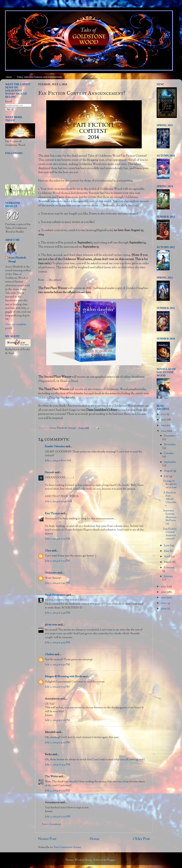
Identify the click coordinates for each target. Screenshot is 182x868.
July (167, 476)
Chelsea (49, 655)
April (167, 557)
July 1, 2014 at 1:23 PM (57, 561)
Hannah (50, 473)
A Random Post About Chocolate (170, 499)
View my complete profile (16, 326)
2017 (164, 414)
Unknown (51, 573)
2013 (164, 587)
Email (9, 102)
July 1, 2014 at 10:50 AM (58, 502)
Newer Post (47, 839)
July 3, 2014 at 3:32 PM (57, 791)
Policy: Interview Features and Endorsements (40, 77)
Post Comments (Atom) (67, 847)
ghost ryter (51, 625)
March (168, 562)
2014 (164, 431)
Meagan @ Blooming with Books (64, 677)
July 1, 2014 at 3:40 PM (58, 613)
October (169, 453)
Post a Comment (51, 824)
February (169, 568)
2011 (164, 598)
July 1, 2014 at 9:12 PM (57, 743)
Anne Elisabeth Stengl (17, 260)
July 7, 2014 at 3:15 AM (58, 817)
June (167, 546)
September (170, 462)
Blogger (111, 860)
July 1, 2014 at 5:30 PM (57, 665)
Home (9, 77)
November (170, 445)
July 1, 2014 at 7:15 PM (57, 687)
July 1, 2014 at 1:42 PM (57, 583)
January (168, 576)
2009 (164, 609)
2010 (164, 603)
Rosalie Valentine (55, 447)
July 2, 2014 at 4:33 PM (58, 765)
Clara (48, 551)
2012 (164, 592)
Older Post (141, 839)
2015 (164, 426)
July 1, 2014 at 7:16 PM (57, 720)
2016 (164, 420)
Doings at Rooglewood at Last (170, 484)
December (170, 436)
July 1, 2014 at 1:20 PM (57, 539)
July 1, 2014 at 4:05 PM (57, 643)
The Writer (51, 777)
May (167, 551)
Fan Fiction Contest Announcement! (170, 534)
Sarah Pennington (55, 595)
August (169, 471)
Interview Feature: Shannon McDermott (170, 517)
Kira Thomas (52, 514)
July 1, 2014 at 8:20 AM (58, 461)
